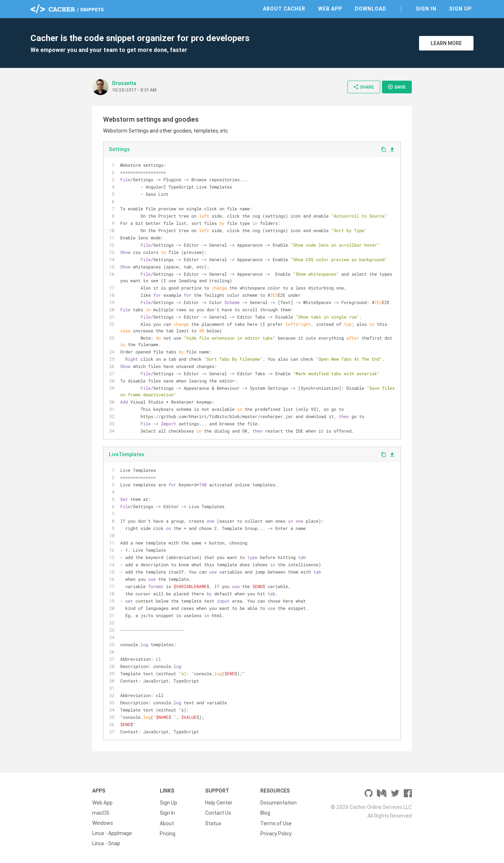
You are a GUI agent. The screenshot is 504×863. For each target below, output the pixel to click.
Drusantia (124, 83)
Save (397, 87)
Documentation (279, 803)
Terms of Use (276, 823)
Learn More (446, 43)
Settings (119, 149)
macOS (101, 813)
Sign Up (460, 9)
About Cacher (284, 9)
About (167, 823)
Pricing (168, 833)
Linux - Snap (106, 843)
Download (371, 9)
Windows (103, 823)
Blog (265, 813)
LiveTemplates (127, 454)
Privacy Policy (276, 833)
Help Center (219, 803)
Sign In (426, 9)
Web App (330, 9)
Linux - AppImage (112, 833)
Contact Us (218, 813)
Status (213, 823)
